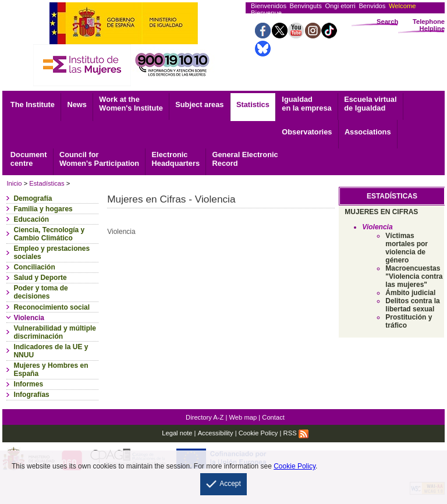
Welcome (402, 6)
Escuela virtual (370, 104)
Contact (273, 417)
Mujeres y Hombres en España (51, 370)
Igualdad (306, 104)
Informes (28, 384)
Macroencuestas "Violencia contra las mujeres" (414, 276)
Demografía (33, 198)
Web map (243, 417)
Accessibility (216, 433)
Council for (99, 159)
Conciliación (34, 267)
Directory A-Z (205, 417)
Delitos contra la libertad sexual (412, 305)
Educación (31, 219)
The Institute (33, 104)
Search (387, 22)
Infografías (31, 395)
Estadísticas (47, 183)
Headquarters (176, 159)
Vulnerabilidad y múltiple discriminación (55, 332)
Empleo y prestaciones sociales (52, 253)
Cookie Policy (258, 433)
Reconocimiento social (52, 307)
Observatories (307, 132)
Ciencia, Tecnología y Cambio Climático (49, 234)
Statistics (253, 104)
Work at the (131, 104)
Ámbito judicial (410, 293)
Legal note (177, 433)
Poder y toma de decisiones (40, 292)
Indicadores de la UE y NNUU (51, 351)
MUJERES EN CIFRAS (381, 212)
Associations (368, 132)
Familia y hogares (43, 209)
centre (29, 159)
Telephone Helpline (429, 25)
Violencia (29, 318)
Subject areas (199, 104)
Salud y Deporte (40, 278)
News (77, 104)
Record (245, 159)
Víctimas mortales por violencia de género (407, 248)
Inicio (14, 183)
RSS (296, 433)
